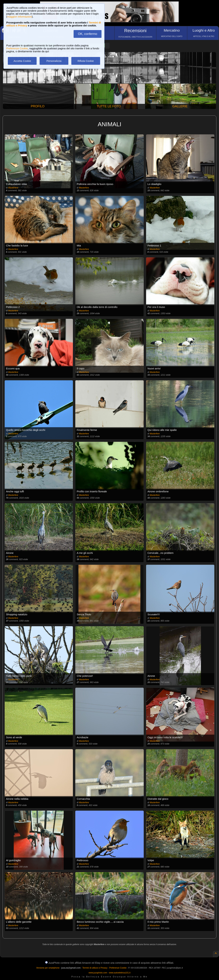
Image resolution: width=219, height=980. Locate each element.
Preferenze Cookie (17, 48)
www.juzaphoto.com (98, 973)
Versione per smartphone (48, 968)
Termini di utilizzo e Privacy (95, 968)
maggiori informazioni (20, 17)
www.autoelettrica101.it (120, 973)
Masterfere (13, 188)
